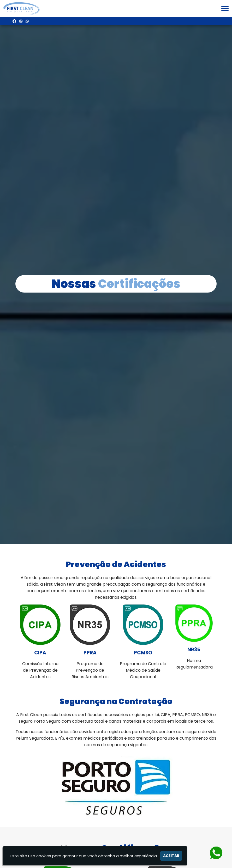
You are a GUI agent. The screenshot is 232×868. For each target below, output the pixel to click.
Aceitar (171, 856)
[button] (225, 8)
